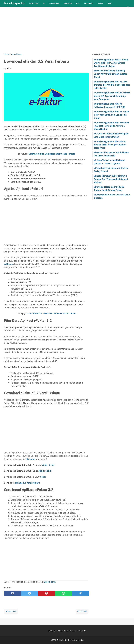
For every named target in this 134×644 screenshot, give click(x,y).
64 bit (52, 465)
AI (44, 3)
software (8, 264)
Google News (50, 582)
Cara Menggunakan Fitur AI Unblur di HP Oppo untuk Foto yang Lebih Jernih (111, 115)
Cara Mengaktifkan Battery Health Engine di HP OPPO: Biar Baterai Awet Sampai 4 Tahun (111, 63)
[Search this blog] (128, 7)
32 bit (45, 465)
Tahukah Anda (13, 10)
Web (109, 3)
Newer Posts (11, 611)
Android (68, 3)
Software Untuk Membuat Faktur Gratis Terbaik (52, 154)
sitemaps (82, 631)
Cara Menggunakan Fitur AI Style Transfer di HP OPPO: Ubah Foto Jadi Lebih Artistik (112, 85)
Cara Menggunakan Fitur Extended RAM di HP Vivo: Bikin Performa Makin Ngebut (111, 126)
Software (54, 3)
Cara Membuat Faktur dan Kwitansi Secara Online (52, 314)
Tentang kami (62, 631)
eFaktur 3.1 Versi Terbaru (27, 483)
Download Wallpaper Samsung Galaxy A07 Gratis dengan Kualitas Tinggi (110, 74)
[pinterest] (46, 593)
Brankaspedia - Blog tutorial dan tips (70, 640)
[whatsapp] (63, 593)
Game (100, 3)
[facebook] (13, 593)
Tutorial (89, 3)
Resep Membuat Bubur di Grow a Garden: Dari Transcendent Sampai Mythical (111, 179)
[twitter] (29, 593)
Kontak (52, 631)
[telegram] (80, 593)
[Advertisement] (67, 30)
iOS (78, 3)
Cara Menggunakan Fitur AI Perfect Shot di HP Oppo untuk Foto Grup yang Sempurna (112, 96)
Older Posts (82, 611)
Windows (34, 3)
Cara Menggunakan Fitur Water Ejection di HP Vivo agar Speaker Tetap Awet (110, 145)
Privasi (73, 631)
